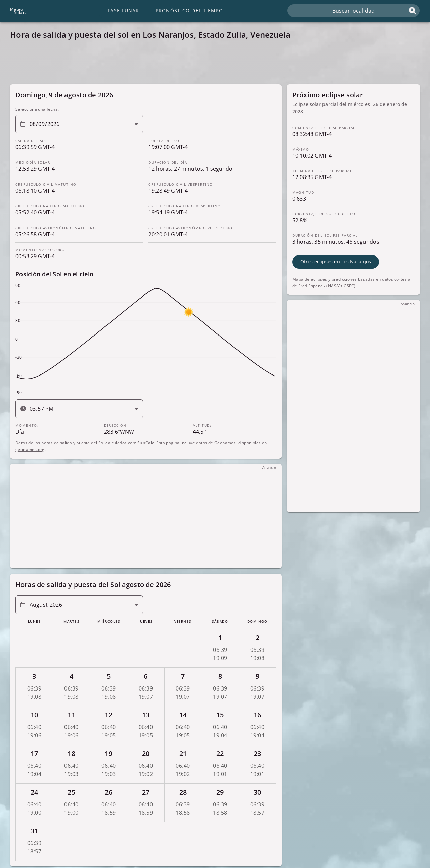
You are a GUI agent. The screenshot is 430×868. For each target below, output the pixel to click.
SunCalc (146, 443)
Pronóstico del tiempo (189, 11)
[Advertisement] (212, 64)
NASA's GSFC (341, 286)
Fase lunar (123, 11)
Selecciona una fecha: (37, 109)
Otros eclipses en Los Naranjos (336, 261)
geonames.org (30, 449)
